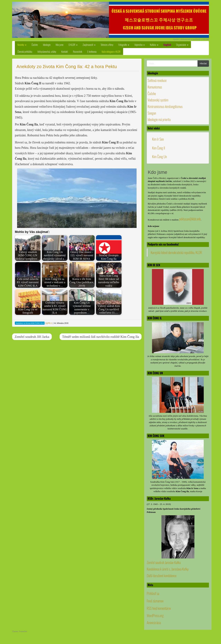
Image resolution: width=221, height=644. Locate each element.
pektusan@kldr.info (190, 219)
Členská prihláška (25, 51)
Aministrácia (154, 623)
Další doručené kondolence (162, 576)
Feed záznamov (155, 601)
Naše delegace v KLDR (111, 51)
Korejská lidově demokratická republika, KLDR (176, 252)
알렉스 (49, 323)
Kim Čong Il (159, 148)
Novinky (22, 45)
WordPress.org (155, 615)
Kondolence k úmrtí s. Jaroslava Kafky (168, 569)
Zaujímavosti (89, 45)
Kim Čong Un (159, 157)
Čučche (35, 45)
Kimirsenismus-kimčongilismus (165, 106)
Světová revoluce (157, 80)
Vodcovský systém (158, 100)
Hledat (203, 63)
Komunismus (155, 87)
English (167, 45)
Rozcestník (78, 51)
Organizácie (182, 45)
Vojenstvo (140, 45)
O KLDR (73, 45)
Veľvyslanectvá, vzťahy (47, 51)
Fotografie (124, 45)
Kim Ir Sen (158, 139)
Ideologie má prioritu (159, 119)
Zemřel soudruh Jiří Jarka (32, 337)
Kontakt (65, 51)
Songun (152, 113)
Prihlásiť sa (153, 593)
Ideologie (47, 45)
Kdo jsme (60, 45)
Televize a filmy (107, 45)
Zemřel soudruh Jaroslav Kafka (164, 562)
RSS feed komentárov (159, 608)
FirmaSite (23, 631)
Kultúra (154, 45)
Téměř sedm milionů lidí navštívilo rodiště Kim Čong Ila (101, 337)
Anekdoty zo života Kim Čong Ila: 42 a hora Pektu (67, 67)
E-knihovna (92, 51)
